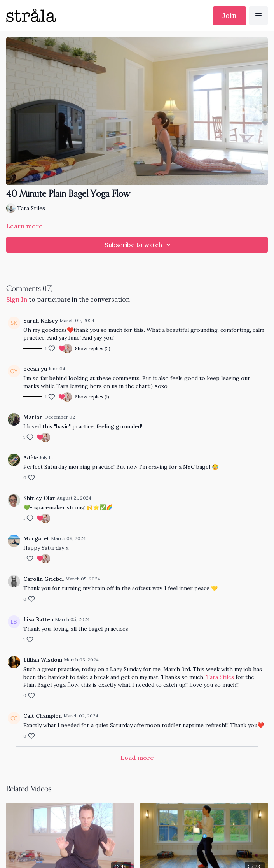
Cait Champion (43, 716)
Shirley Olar (39, 498)
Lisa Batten (38, 619)
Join (229, 15)
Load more (137, 758)
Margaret (36, 538)
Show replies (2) (93, 348)
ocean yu (35, 369)
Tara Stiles (220, 677)
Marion (33, 417)
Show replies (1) (92, 397)
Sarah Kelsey (41, 321)
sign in (17, 299)
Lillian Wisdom (43, 660)
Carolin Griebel (44, 579)
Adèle (31, 458)
